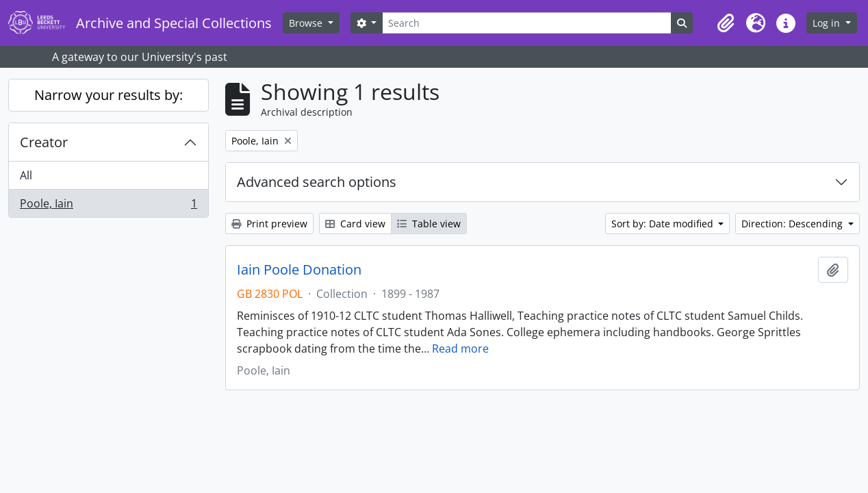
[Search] (526, 23)
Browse (307, 23)
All (26, 175)
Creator (44, 142)
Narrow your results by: (108, 95)
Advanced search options (317, 182)
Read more (460, 349)
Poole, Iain (108, 206)
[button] (726, 23)
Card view (355, 224)
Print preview (269, 224)
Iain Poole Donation (299, 270)
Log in (828, 23)
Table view (429, 224)
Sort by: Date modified (664, 224)
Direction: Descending (793, 224)
